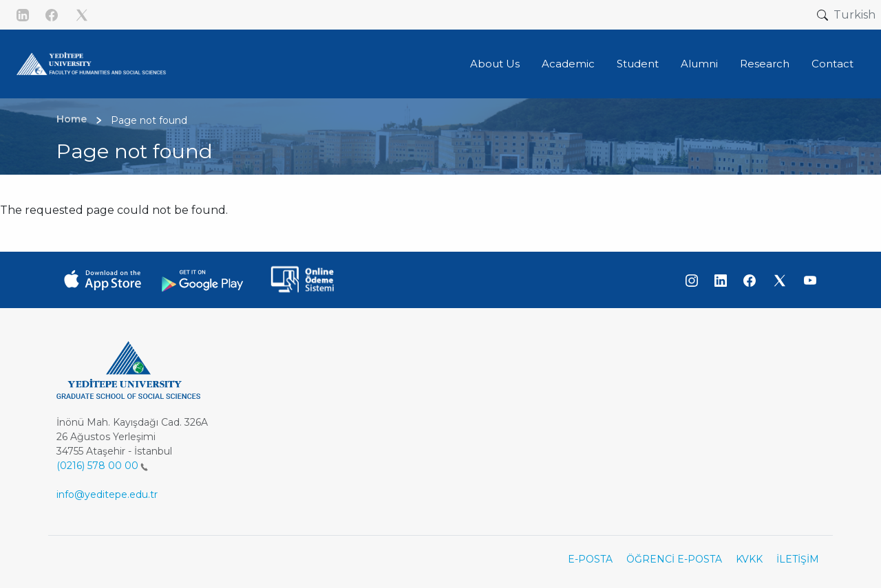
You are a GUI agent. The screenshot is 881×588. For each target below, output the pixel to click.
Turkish (855, 15)
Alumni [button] (699, 64)
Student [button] (638, 64)
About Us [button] (495, 64)
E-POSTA (590, 559)
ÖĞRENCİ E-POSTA (674, 559)
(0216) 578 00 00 (102, 466)
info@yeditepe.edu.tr (107, 494)
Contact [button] (832, 64)
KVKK (749, 559)
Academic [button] (568, 64)
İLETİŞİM (798, 559)
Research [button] (765, 64)
